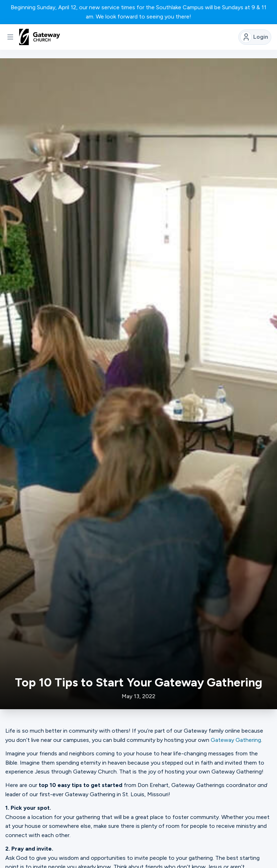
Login (254, 37)
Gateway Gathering (236, 740)
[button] (10, 37)
